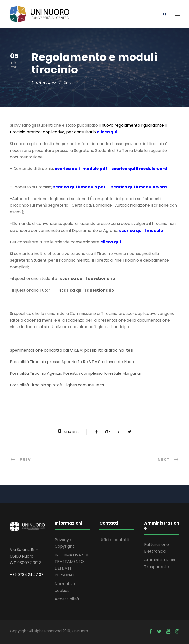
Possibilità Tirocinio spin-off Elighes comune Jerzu (58, 385)
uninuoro (46, 83)
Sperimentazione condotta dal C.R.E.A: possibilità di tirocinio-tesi (72, 350)
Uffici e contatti (114, 540)
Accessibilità (67, 599)
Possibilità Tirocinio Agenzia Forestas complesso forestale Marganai (75, 373)
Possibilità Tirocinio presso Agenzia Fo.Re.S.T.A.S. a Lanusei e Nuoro (73, 362)
